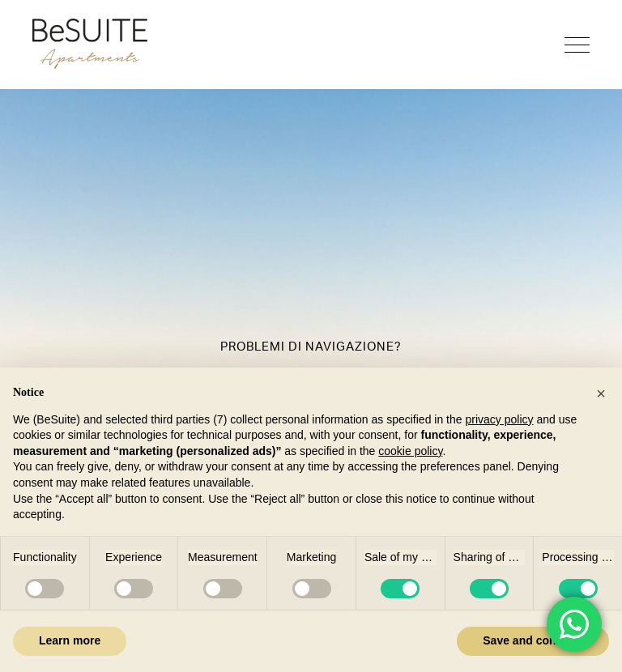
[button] (601, 393)
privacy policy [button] (499, 419)
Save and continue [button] (533, 640)
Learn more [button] (70, 640)
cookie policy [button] (410, 451)
